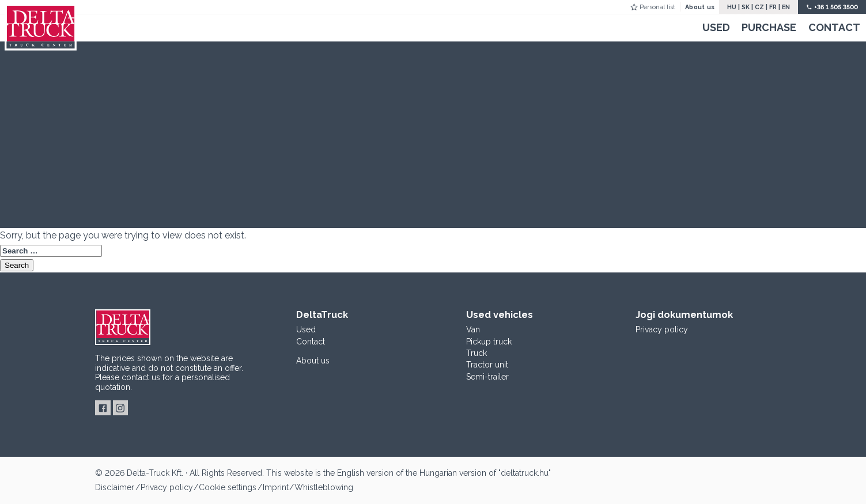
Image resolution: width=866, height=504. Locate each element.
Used (716, 27)
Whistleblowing (324, 487)
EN (786, 7)
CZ (759, 7)
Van (473, 329)
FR (773, 7)
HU (732, 7)
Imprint (276, 487)
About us (700, 7)
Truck (477, 353)
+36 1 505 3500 (836, 7)
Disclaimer (115, 487)
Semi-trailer (487, 377)
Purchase (769, 27)
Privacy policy (662, 329)
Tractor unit (487, 365)
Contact (834, 27)
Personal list (657, 7)
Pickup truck (489, 342)
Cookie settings (228, 487)
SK (746, 7)
